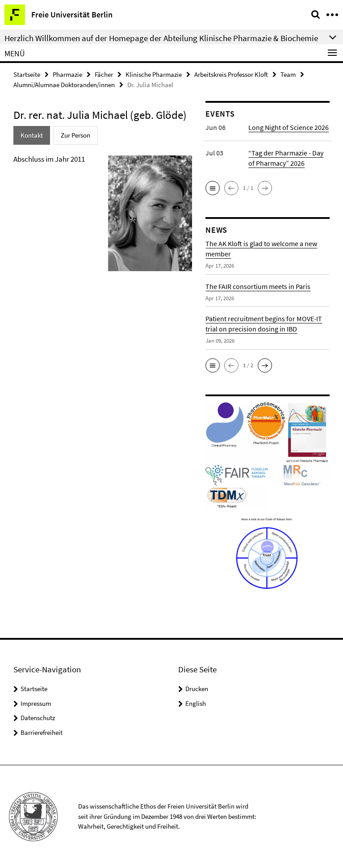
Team (288, 74)
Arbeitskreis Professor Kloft (231, 74)
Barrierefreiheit (42, 732)
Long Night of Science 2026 (289, 127)
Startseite (27, 74)
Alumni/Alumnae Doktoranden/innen (64, 85)
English (196, 703)
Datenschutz (38, 718)
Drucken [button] (197, 689)
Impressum (36, 703)
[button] (213, 188)
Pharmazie (67, 74)
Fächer (104, 74)
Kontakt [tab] (32, 135)
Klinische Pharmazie (154, 74)
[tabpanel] (103, 217)
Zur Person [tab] (75, 135)
